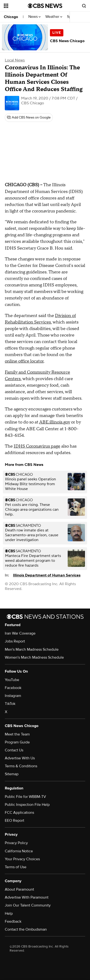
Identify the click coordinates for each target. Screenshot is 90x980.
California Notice (19, 851)
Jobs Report (15, 641)
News (34, 17)
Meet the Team (17, 734)
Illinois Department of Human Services (47, 575)
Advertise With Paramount (27, 897)
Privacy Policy (16, 843)
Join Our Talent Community (28, 905)
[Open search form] (84, 6)
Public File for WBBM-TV (25, 797)
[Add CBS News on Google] (29, 118)
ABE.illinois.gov (55, 422)
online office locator (24, 361)
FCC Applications (19, 813)
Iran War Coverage (20, 633)
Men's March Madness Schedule (32, 649)
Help (9, 914)
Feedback (13, 921)
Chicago (11, 17)
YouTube (12, 680)
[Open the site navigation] (16, 6)
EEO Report (15, 821)
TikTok (10, 704)
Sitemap (12, 774)
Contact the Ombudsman (26, 929)
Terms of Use (16, 867)
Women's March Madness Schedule (34, 657)
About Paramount (19, 889)
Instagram (13, 696)
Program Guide (17, 742)
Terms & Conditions (21, 766)
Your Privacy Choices (22, 859)
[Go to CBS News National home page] (45, 6)
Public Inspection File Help (27, 805)
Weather (54, 17)
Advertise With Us (20, 758)
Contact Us (14, 750)
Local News (15, 60)
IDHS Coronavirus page (37, 446)
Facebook (13, 688)
